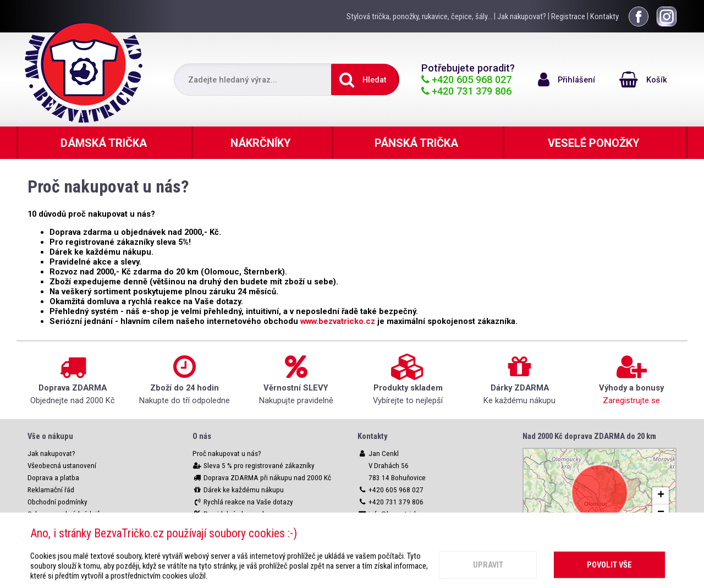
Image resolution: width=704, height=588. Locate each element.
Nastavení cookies (55, 526)
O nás (202, 436)
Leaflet (600, 532)
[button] (661, 496)
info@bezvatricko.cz (399, 514)
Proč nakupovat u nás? (227, 454)
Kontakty (604, 17)
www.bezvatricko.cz (338, 321)
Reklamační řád (51, 490)
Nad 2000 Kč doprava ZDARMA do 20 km (589, 436)
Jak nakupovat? (522, 17)
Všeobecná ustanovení (62, 466)
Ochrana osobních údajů (64, 514)
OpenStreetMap (649, 532)
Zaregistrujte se (631, 400)
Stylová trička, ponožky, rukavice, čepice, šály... (419, 17)
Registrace (568, 17)
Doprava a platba (53, 478)
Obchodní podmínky (57, 502)
